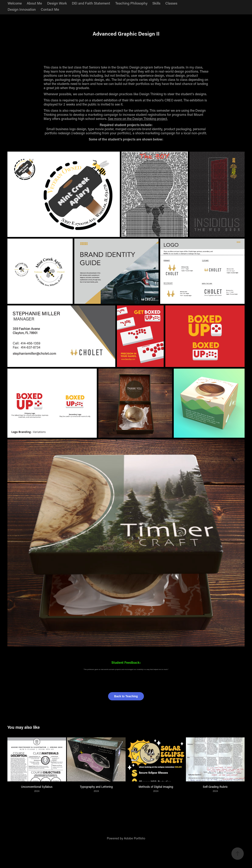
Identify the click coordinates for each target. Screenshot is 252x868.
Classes (171, 3)
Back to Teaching (126, 696)
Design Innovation (22, 9)
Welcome (15, 3)
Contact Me (50, 9)
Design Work (57, 3)
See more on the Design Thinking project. (138, 119)
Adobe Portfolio (135, 838)
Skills (156, 3)
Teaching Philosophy (131, 3)
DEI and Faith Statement (91, 3)
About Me (34, 3)
